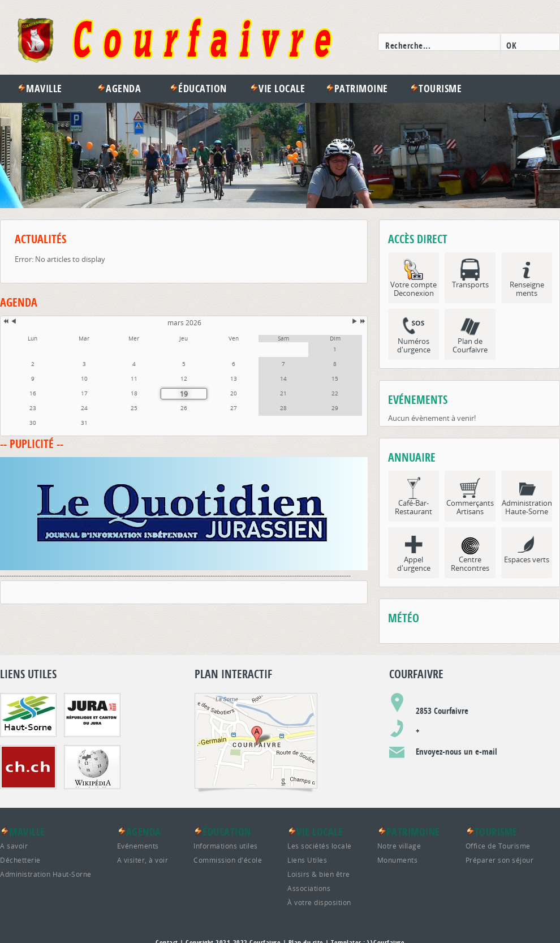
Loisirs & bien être (319, 874)
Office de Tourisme (498, 846)
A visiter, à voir (143, 860)
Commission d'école (228, 860)
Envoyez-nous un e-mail (456, 752)
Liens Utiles (307, 860)
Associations (309, 888)
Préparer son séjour (500, 860)
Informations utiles (226, 846)
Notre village (399, 846)
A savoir (14, 846)
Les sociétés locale (320, 846)
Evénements (138, 846)
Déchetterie (20, 860)
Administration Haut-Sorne (46, 874)
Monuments (398, 860)
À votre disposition (319, 902)
